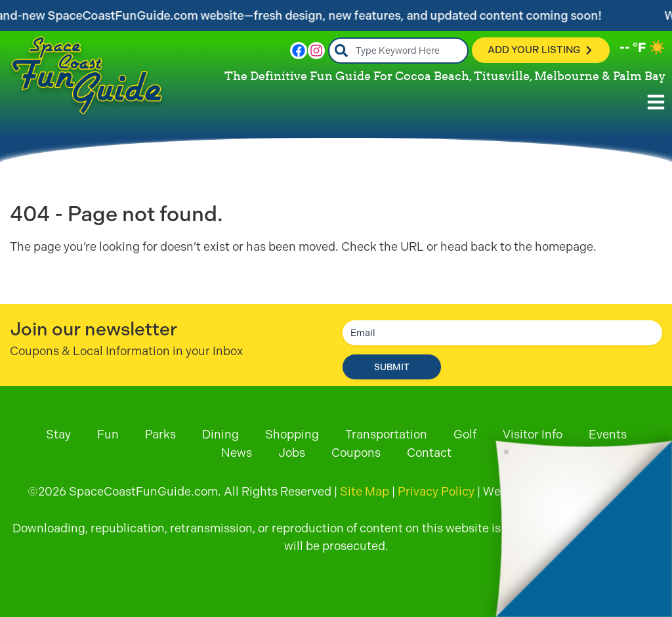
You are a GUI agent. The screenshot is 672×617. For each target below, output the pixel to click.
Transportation (386, 434)
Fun (108, 434)
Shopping (292, 434)
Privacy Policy (436, 491)
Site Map (365, 491)
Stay (58, 434)
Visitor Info (533, 434)
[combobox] (399, 51)
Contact (429, 453)
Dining (220, 434)
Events (608, 434)
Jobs (292, 453)
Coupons (356, 453)
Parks (160, 434)
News (237, 453)
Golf (465, 434)
